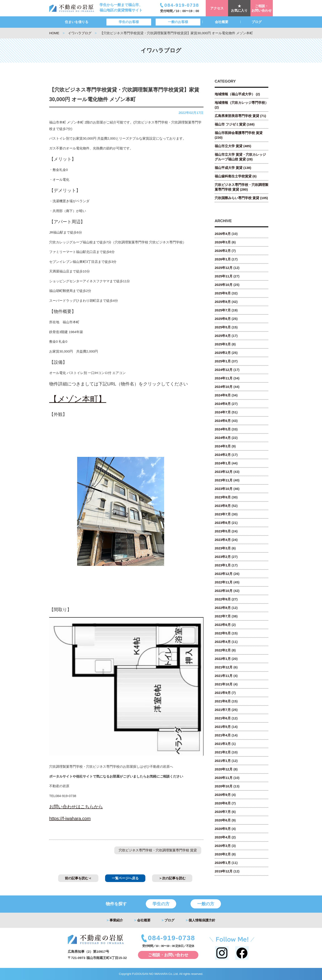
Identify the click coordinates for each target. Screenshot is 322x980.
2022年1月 (223, 659)
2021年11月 (224, 676)
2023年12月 (224, 472)
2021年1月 (223, 761)
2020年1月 (223, 863)
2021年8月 (223, 701)
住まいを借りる (77, 22)
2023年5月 (223, 531)
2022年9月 (223, 599)
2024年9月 (223, 395)
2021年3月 (223, 744)
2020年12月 (224, 769)
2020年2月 (223, 854)
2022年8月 (223, 608)
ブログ (257, 22)
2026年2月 (223, 251)
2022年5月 (223, 633)
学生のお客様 (129, 22)
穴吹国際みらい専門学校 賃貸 (241, 198)
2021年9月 (223, 693)
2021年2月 (223, 752)
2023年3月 (223, 548)
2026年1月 (223, 259)
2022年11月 (224, 582)
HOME (54, 33)
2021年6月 (223, 718)
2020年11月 (224, 778)
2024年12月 (224, 370)
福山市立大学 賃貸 (233, 146)
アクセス (217, 8)
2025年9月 (223, 293)
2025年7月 (223, 310)
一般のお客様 (178, 22)
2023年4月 (223, 540)
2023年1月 (223, 565)
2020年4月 (223, 837)
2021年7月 (223, 710)
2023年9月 (223, 497)
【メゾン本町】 (78, 399)
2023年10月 (224, 489)
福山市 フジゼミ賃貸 (235, 124)
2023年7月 (223, 514)
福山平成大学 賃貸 (233, 168)
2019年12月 (224, 871)
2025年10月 (224, 285)
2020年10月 (224, 786)
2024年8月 (223, 404)
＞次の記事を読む (172, 878)
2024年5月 (223, 429)
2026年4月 (223, 234)
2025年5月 (223, 327)
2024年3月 (223, 446)
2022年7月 (223, 616)
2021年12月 (224, 667)
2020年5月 (223, 829)
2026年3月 (223, 242)
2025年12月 (224, 268)
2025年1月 (223, 361)
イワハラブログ (80, 33)
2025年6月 (223, 319)
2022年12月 (224, 574)
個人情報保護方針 (200, 920)
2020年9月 (223, 795)
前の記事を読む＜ (78, 878)
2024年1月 (223, 463)
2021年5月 (223, 727)
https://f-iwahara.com (70, 818)
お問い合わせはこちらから (76, 807)
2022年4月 (223, 642)
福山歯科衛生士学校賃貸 (236, 176)
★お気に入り (239, 8)
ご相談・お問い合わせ (262, 8)
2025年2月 (223, 353)
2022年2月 (223, 650)
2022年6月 (223, 625)
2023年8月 (223, 506)
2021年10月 (224, 684)
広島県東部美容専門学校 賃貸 (240, 116)
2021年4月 (223, 735)
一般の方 (206, 904)
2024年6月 (223, 421)
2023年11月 (224, 480)
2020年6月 (223, 820)
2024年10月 (224, 387)
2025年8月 (223, 302)
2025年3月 (223, 344)
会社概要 (222, 22)
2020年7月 (223, 812)
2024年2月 (223, 455)
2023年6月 (223, 523)
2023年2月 (223, 557)
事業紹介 (115, 920)
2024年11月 (224, 378)
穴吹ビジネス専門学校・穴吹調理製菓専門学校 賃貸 (158, 850)
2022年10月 (224, 591)
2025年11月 (224, 276)
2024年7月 (223, 412)
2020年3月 (223, 846)
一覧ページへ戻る (125, 878)
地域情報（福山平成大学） (237, 94)
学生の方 (161, 904)
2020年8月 (223, 803)
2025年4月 (223, 336)
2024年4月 (223, 438)
